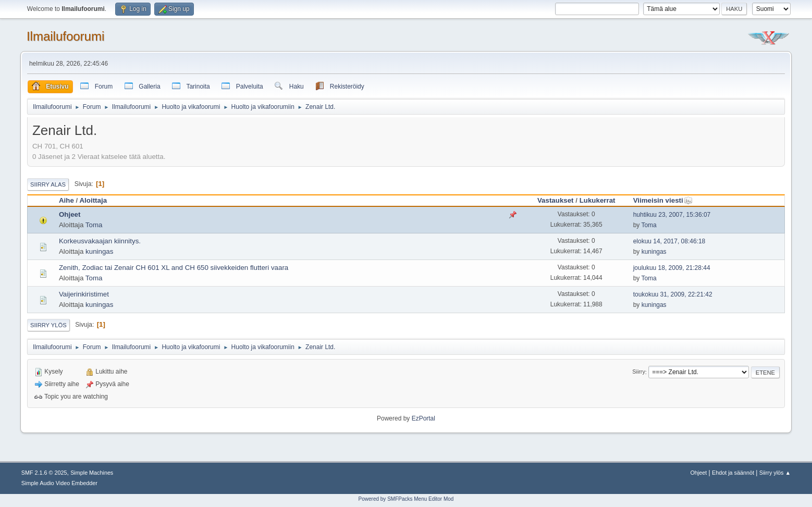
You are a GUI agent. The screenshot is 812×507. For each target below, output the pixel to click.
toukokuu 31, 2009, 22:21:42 (673, 294)
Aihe (66, 200)
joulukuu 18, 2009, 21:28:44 (672, 268)
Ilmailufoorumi (65, 36)
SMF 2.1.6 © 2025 (44, 473)
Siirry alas (48, 184)
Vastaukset (556, 200)
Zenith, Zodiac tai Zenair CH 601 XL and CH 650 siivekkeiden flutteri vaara (174, 268)
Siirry (639, 372)
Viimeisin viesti (663, 200)
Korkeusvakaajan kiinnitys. (100, 241)
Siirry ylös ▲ (775, 473)
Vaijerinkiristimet (84, 294)
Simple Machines (92, 473)
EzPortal (423, 418)
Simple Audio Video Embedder (59, 483)
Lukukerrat (598, 200)
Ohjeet (70, 214)
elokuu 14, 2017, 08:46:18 (669, 241)
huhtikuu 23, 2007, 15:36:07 (672, 215)
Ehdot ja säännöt (733, 473)
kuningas (99, 251)
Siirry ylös (48, 325)
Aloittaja (93, 200)
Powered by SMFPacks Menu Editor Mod (406, 499)
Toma (94, 225)
